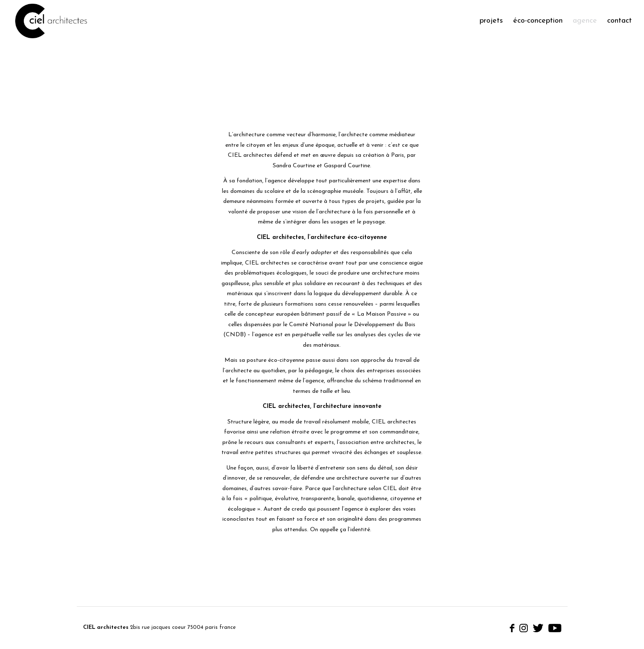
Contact (619, 21)
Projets (491, 21)
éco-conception (538, 21)
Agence (585, 21)
